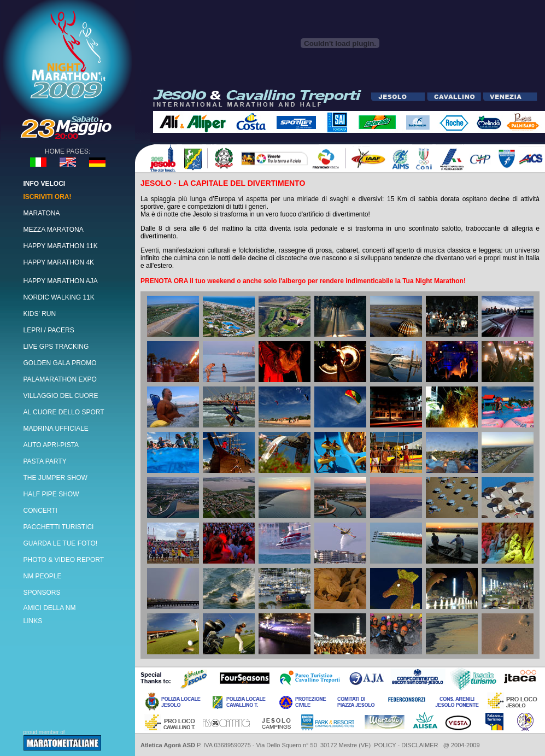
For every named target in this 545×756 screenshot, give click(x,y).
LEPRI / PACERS (49, 330)
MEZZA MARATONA (54, 230)
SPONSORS (42, 593)
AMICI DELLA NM (50, 608)
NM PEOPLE (43, 576)
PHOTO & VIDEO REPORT (64, 560)
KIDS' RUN (40, 314)
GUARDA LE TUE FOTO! (61, 543)
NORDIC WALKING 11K (59, 297)
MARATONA (42, 213)
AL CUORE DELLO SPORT (64, 412)
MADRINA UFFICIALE (56, 429)
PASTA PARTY (45, 461)
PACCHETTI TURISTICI (59, 527)
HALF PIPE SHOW (51, 494)
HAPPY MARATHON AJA (61, 281)
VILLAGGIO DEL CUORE (61, 396)
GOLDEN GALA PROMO (60, 363)
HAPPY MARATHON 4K (59, 262)
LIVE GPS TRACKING (56, 347)
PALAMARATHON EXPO (60, 379)
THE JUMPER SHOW (55, 478)
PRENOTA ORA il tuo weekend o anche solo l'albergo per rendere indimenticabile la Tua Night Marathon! (303, 281)
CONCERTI (40, 511)
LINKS (33, 621)
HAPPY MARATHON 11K (61, 246)
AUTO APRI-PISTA (51, 445)
